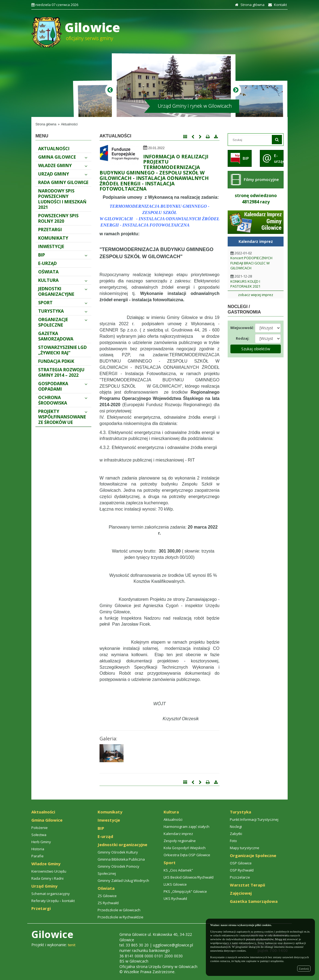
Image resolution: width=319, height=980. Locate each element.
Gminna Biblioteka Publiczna (121, 859)
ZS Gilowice (107, 896)
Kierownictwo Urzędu (49, 871)
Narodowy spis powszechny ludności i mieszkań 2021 (62, 199)
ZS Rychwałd (108, 903)
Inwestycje (51, 246)
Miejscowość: (241, 328)
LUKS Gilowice (175, 884)
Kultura (63, 280)
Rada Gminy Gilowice (63, 182)
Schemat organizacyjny (51, 894)
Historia (38, 849)
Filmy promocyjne (261, 179)
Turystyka (63, 311)
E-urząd (47, 263)
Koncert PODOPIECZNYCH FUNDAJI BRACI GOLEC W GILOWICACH (251, 263)
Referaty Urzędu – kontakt (53, 901)
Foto (233, 841)
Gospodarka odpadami (63, 386)
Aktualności (69, 124)
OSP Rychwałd (242, 870)
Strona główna (249, 5)
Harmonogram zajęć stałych (186, 827)
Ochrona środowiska (63, 400)
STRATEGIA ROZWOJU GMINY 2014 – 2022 (61, 372)
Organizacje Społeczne (63, 322)
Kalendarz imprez (178, 834)
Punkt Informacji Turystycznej (254, 819)
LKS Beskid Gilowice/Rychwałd (189, 877)
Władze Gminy (63, 165)
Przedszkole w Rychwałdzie (121, 917)
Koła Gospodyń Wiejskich (185, 848)
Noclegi (236, 827)
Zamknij (304, 969)
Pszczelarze (240, 877)
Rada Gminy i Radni (47, 878)
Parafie (37, 856)
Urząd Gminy (63, 174)
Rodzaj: (243, 338)
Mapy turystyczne (245, 848)
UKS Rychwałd (175, 898)
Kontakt (277, 5)
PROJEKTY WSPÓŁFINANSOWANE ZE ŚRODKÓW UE (63, 417)
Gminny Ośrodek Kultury (118, 852)
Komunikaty (53, 238)
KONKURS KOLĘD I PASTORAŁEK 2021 (245, 284)
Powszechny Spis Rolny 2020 (58, 218)
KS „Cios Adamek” (178, 870)
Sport (63, 303)
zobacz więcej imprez (256, 295)
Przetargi (50, 230)
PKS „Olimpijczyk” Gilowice (185, 891)
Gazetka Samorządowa (56, 336)
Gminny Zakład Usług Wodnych (123, 881)
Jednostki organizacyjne (63, 291)
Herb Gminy (41, 842)
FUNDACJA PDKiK (56, 361)
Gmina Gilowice (63, 157)
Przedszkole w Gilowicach (119, 910)
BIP (63, 255)
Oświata (48, 272)
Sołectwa (39, 835)
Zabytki (236, 834)
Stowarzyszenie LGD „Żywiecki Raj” (62, 350)
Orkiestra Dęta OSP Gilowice (187, 855)
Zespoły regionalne (180, 841)
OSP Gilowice (241, 863)
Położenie (40, 828)
